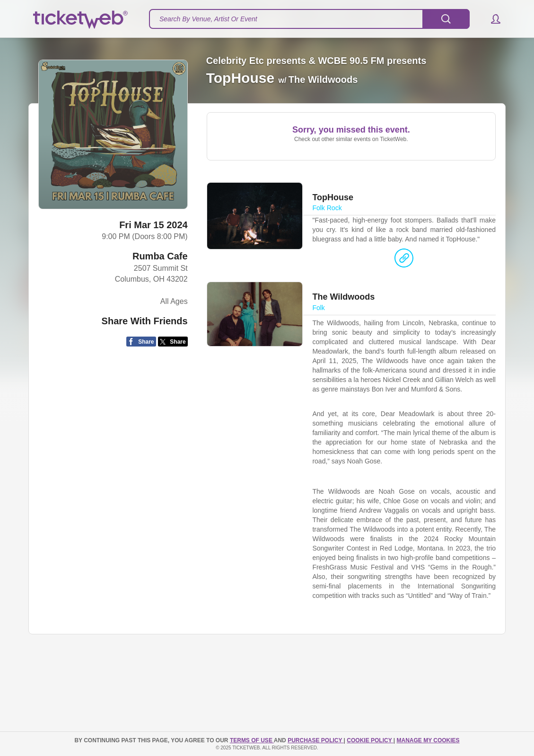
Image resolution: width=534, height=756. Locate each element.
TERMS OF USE (252, 740)
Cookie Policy (370, 740)
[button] (491, 19)
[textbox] (309, 19)
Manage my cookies (428, 740)
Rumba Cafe (160, 256)
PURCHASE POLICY (315, 740)
